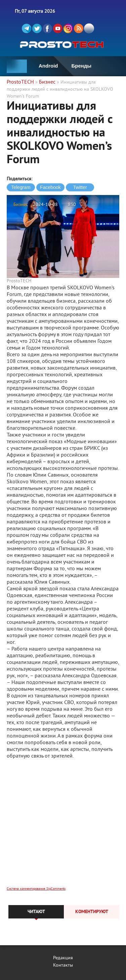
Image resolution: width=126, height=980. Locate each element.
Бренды (82, 66)
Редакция (63, 958)
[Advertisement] (63, 827)
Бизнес (21, 205)
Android (48, 66)
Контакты (63, 965)
